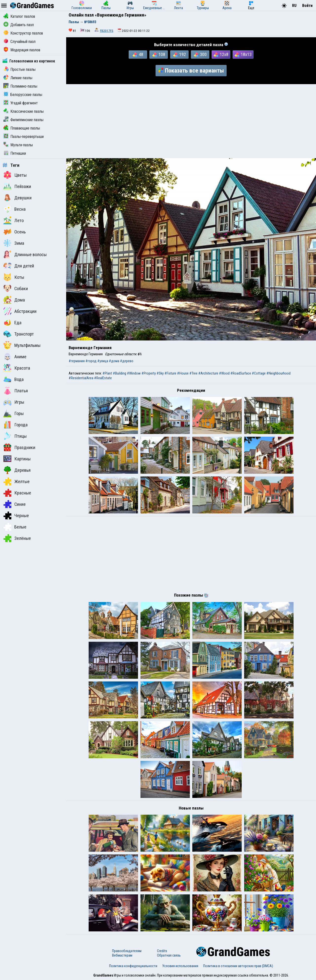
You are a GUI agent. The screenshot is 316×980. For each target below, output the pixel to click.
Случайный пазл (20, 42)
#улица (103, 361)
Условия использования (180, 966)
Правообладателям (127, 951)
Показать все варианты (191, 71)
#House (183, 373)
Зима (14, 243)
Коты (14, 277)
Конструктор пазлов (23, 33)
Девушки (18, 198)
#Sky (160, 373)
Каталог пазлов (19, 16)
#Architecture (208, 373)
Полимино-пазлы (20, 86)
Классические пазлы (24, 111)
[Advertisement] (191, 121)
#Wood (224, 373)
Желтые (17, 481)
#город (91, 361)
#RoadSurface (241, 373)
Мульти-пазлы (18, 145)
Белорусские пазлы (23, 95)
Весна (15, 209)
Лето (14, 220)
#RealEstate (103, 378)
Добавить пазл (19, 25)
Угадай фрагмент (21, 103)
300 (200, 55)
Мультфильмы (22, 345)
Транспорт (19, 334)
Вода (14, 379)
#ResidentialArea (81, 378)
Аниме (15, 357)
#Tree (193, 373)
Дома (14, 300)
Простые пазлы (20, 69)
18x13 (243, 55)
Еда (12, 322)
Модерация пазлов (22, 50)
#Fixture (170, 373)
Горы (14, 413)
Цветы (15, 175)
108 (159, 55)
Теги (11, 165)
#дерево (127, 361)
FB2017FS (107, 31)
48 (138, 55)
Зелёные (17, 538)
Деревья (17, 470)
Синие (15, 504)
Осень (15, 232)
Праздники (19, 447)
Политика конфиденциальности (133, 966)
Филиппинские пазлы (23, 120)
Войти (307, 6)
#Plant (107, 373)
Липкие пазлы (18, 78)
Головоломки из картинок (29, 61)
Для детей (19, 266)
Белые (15, 527)
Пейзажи (17, 186)
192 (179, 55)
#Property (149, 373)
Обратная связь (169, 955)
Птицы (15, 436)
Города (16, 425)
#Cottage (259, 373)
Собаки (16, 288)
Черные (16, 515)
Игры (14, 402)
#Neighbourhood (278, 373)
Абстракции (20, 311)
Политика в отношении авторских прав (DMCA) (238, 966)
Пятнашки (15, 153)
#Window (134, 373)
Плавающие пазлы (22, 128)
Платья (16, 391)
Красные (17, 493)
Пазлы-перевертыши (24, 137)
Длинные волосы (25, 254)
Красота (17, 368)
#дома (114, 361)
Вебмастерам (122, 955)
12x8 (221, 55)
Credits (162, 951)
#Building (119, 373)
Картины (17, 459)
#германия (77, 361)
